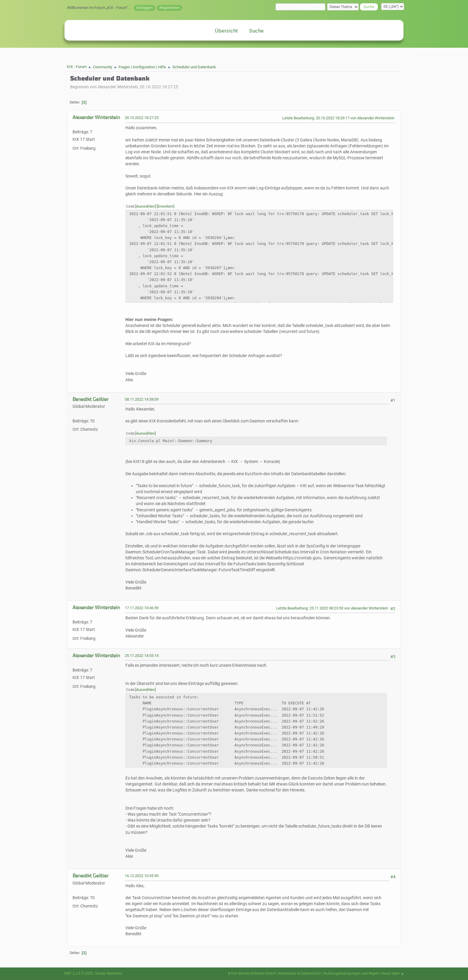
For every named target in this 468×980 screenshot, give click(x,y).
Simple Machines (108, 973)
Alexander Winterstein (96, 117)
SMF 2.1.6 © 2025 (78, 973)
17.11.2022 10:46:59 (142, 608)
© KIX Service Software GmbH (252, 973)
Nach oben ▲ (393, 973)
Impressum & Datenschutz (300, 973)
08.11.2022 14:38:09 (142, 399)
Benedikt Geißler (91, 399)
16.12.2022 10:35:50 (142, 876)
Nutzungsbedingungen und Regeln (351, 973)
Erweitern (166, 206)
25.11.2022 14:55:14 (142, 656)
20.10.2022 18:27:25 (142, 118)
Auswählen (146, 206)
